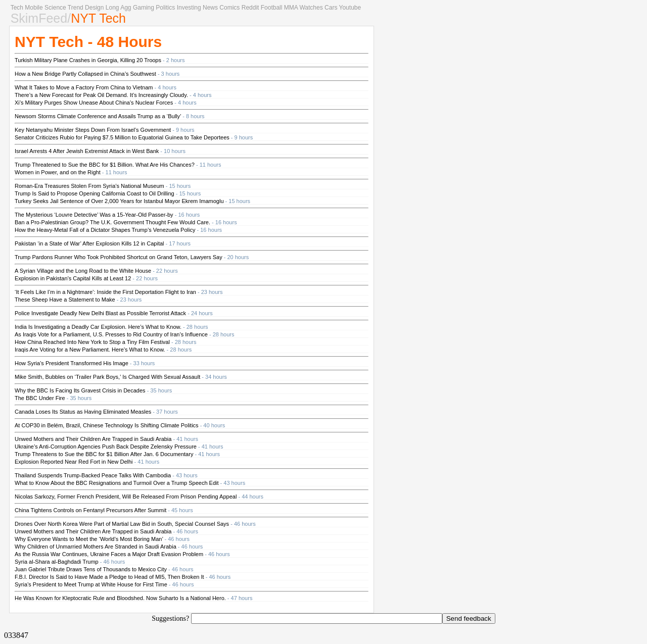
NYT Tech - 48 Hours (88, 42)
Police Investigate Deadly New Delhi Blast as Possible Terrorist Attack (100, 313)
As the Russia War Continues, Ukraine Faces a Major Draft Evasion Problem (109, 554)
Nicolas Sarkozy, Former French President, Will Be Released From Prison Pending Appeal (126, 497)
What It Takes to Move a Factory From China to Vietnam (84, 87)
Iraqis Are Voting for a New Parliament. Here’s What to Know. (90, 350)
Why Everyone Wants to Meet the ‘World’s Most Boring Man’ (89, 539)
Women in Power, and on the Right (58, 172)
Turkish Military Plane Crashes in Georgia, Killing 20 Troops (88, 60)
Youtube (350, 8)
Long (112, 8)
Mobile (34, 8)
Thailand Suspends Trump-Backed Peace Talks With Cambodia (93, 475)
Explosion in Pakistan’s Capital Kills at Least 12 (73, 278)
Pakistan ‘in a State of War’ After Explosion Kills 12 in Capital (89, 243)
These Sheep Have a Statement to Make (65, 300)
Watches (311, 8)
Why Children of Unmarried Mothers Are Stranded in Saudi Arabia (96, 547)
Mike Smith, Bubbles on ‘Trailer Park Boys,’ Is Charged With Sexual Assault (107, 377)
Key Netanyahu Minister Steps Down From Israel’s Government (93, 130)
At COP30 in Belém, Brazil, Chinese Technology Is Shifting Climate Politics (107, 425)
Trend (76, 8)
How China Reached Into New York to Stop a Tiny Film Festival (92, 342)
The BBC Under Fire (40, 398)
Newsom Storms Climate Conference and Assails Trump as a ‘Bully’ (98, 116)
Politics (165, 8)
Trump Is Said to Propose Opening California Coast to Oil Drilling (95, 193)
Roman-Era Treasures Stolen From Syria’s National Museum (89, 186)
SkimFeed (39, 18)
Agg (126, 8)
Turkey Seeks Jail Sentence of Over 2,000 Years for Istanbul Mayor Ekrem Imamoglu (119, 201)
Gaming (144, 8)
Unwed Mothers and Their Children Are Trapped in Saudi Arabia (93, 439)
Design (94, 8)
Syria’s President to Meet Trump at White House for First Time (91, 584)
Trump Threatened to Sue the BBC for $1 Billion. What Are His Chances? (105, 165)
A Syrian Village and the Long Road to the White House (83, 271)
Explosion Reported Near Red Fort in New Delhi (74, 462)
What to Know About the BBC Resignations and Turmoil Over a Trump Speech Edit (117, 483)
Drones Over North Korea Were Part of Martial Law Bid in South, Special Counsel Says (122, 524)
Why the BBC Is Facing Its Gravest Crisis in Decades (80, 390)
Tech (17, 8)
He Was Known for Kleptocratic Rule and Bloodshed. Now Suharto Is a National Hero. (120, 598)
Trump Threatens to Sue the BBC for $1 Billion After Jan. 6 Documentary (104, 454)
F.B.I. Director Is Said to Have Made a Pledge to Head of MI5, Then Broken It (109, 577)
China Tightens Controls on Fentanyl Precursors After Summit (90, 510)
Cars (331, 8)
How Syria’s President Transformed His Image (72, 363)
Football (272, 8)
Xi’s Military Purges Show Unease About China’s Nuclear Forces (94, 103)
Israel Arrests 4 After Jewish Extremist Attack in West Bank (87, 151)
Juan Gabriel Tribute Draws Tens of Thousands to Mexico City (91, 569)
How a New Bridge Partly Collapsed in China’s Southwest (85, 74)
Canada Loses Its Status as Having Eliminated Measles (83, 412)
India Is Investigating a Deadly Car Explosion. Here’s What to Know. (98, 327)
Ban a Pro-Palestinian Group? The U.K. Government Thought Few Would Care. (112, 222)
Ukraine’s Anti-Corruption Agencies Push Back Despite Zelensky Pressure (106, 447)
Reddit (250, 8)
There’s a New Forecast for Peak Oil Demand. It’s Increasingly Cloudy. (101, 95)
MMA (291, 8)
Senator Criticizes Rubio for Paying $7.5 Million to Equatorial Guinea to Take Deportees (122, 137)
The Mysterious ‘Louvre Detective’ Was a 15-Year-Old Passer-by (94, 215)
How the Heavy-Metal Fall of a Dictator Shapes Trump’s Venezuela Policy (105, 230)
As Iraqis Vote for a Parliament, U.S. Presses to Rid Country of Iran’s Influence (111, 334)
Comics (229, 8)
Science (55, 8)
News (210, 8)
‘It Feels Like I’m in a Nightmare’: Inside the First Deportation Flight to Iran (105, 292)
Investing (189, 8)
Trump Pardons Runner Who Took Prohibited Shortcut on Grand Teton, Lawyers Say (119, 257)
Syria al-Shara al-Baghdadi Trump (57, 562)
